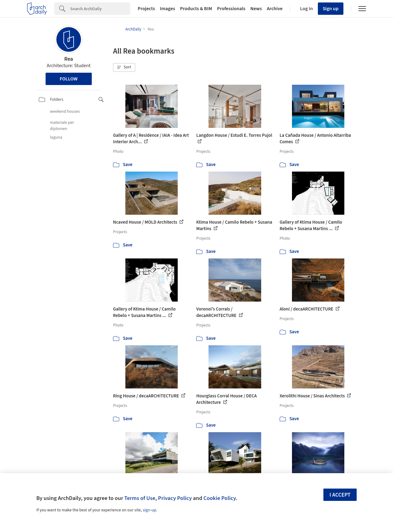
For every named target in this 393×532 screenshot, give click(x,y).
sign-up (149, 510)
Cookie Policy (219, 498)
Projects (146, 9)
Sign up (331, 9)
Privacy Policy (175, 498)
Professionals (231, 9)
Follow (69, 79)
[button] (124, 67)
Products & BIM (196, 9)
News (256, 9)
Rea (69, 59)
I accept (340, 495)
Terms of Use (140, 498)
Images (167, 9)
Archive (275, 9)
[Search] (100, 9)
